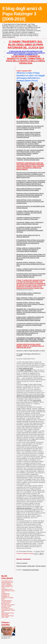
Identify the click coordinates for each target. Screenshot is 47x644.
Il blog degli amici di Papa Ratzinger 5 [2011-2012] (8, 591)
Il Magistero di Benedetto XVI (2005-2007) (7, 598)
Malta (22, 370)
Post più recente (21, 566)
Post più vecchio (40, 566)
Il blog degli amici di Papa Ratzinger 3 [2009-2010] (22, 14)
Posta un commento (22, 563)
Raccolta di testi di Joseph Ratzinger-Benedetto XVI (7, 602)
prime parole (37, 400)
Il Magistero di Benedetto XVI (5, 594)
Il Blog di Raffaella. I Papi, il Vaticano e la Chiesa (7, 586)
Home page (31, 566)
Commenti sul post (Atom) (31, 570)
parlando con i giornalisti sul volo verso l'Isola (30, 396)
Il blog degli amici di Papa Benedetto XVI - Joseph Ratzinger (7, 582)
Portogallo (28, 370)
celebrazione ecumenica (24, 508)
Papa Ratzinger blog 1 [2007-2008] (8, 616)
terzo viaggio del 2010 (26, 368)
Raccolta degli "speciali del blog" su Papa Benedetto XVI (8, 606)
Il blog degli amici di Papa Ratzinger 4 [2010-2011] (8, 610)
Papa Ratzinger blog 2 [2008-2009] (8, 614)
